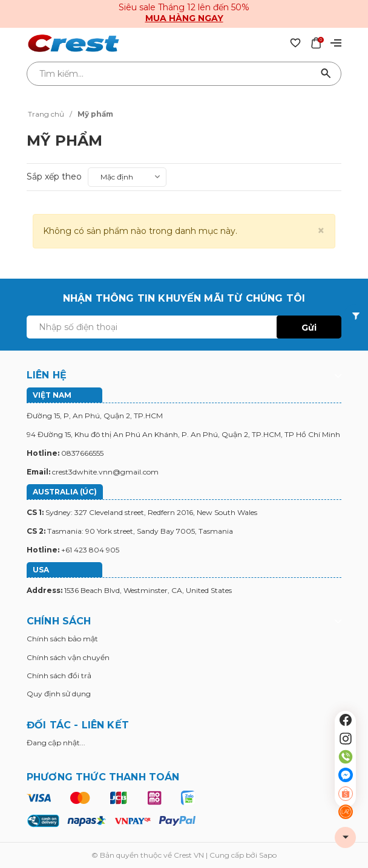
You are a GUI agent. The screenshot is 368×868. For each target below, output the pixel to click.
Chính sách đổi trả (59, 675)
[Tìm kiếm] (326, 74)
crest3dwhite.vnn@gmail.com (105, 472)
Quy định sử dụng (59, 694)
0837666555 (82, 453)
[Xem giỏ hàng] (316, 42)
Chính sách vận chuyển (68, 657)
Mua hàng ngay (184, 18)
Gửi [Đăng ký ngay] (309, 328)
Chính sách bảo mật (62, 639)
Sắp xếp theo (54, 177)
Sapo (268, 855)
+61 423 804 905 (90, 550)
